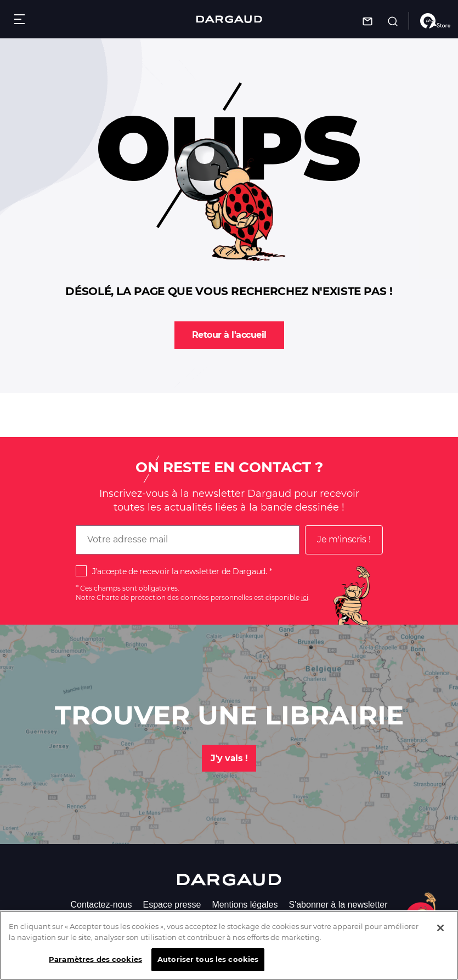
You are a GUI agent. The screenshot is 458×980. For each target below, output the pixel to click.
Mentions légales (245, 905)
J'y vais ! (229, 758)
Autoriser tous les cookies (208, 963)
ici (305, 597)
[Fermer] (440, 932)
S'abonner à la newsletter (338, 905)
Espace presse (172, 905)
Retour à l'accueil (229, 335)
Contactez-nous (101, 905)
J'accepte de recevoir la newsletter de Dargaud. (180, 571)
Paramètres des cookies (95, 963)
